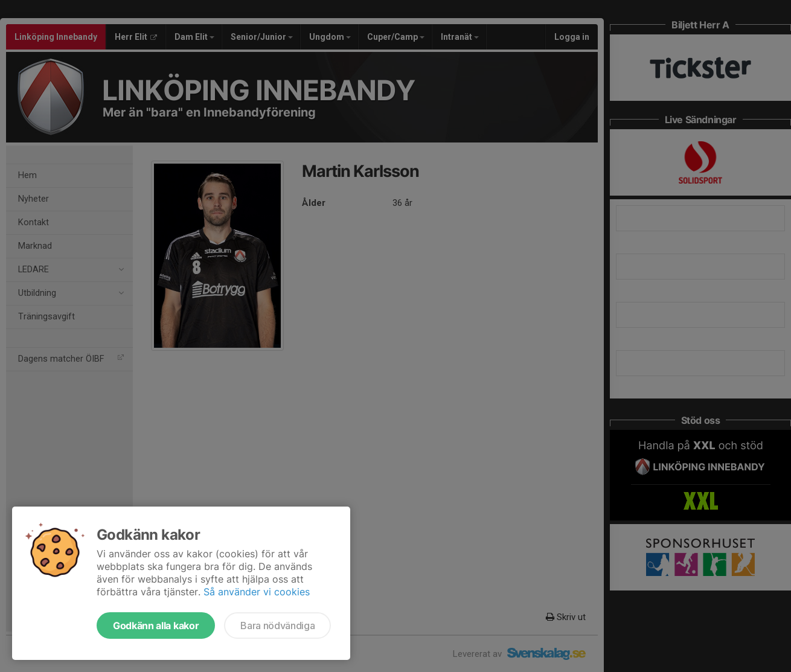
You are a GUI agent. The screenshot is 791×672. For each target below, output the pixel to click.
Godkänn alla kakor (156, 626)
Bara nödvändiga (277, 626)
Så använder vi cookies (257, 592)
